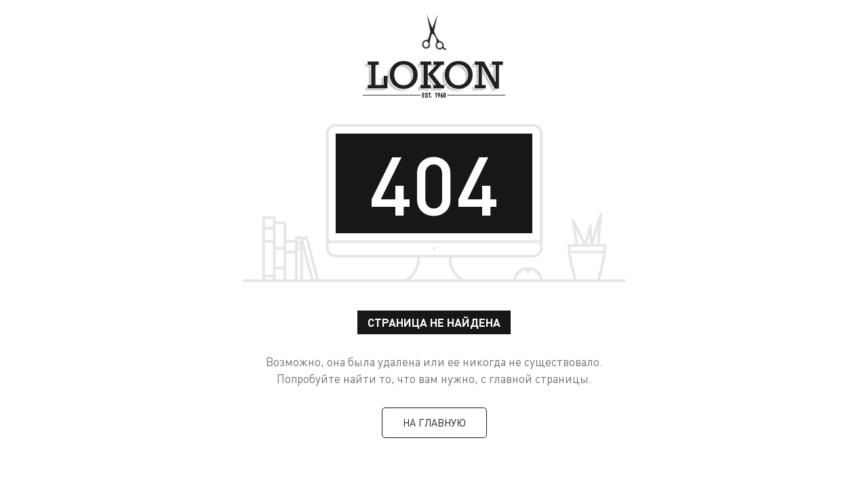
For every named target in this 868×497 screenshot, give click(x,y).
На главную (434, 422)
